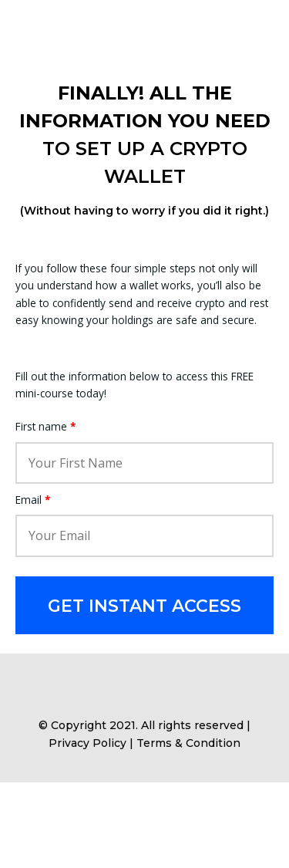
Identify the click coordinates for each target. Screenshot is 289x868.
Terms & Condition (188, 743)
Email (33, 500)
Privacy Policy (87, 743)
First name (45, 426)
